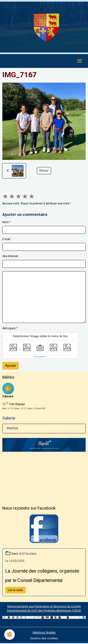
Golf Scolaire (28, 554)
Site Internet (10, 256)
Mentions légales (44, 633)
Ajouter (11, 366)
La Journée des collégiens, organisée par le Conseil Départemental (42, 576)
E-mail (6, 239)
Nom (6, 222)
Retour (44, 171)
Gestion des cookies (44, 638)
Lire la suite (15, 590)
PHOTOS (12, 428)
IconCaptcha (39, 357)
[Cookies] (10, 635)
